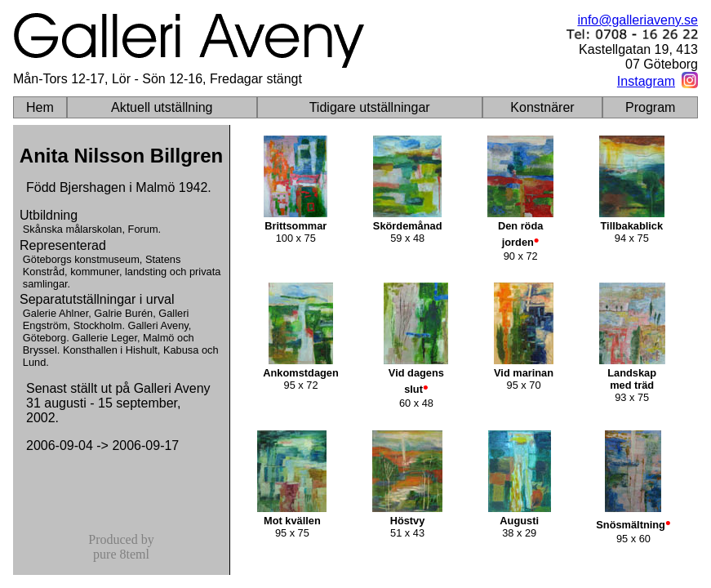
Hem (40, 107)
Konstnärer (542, 107)
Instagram (646, 81)
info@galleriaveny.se (638, 20)
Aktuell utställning (162, 107)
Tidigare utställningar (370, 107)
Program (650, 107)
